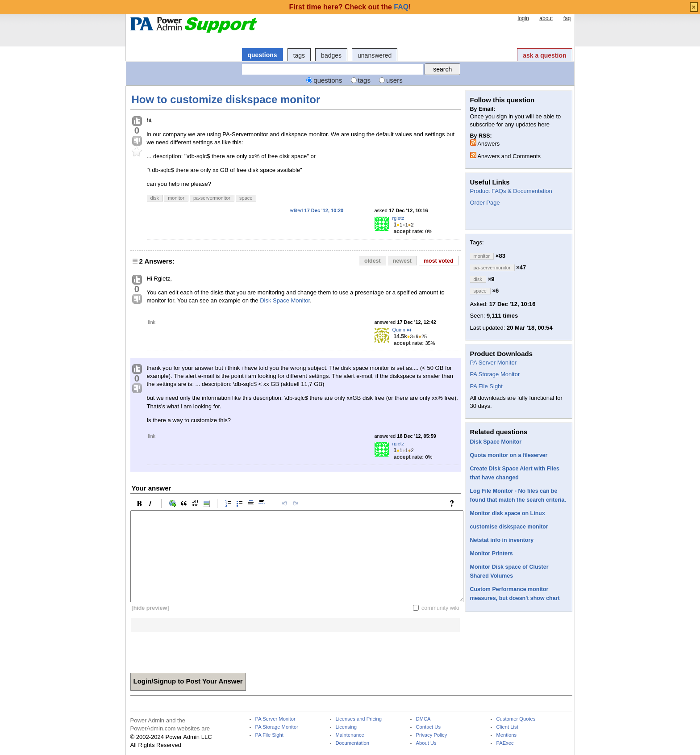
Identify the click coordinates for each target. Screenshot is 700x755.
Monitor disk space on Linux (508, 513)
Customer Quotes (516, 719)
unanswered (375, 55)
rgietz (398, 218)
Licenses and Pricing (359, 719)
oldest (373, 261)
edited (317, 210)
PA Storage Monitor (495, 374)
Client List (507, 727)
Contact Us (429, 727)
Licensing (346, 727)
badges (331, 55)
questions (262, 55)
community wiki (440, 608)
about (546, 18)
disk (155, 198)
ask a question (544, 55)
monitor (176, 198)
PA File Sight (486, 386)
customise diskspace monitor (509, 527)
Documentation (352, 743)
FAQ (401, 7)
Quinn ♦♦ (402, 330)
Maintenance (350, 735)
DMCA (423, 719)
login (523, 18)
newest (402, 261)
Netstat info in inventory (502, 540)
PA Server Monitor (494, 363)
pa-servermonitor (212, 198)
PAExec (505, 743)
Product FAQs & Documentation (511, 191)
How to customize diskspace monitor (226, 99)
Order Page (485, 203)
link (152, 322)
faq (567, 18)
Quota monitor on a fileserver (509, 455)
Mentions (507, 735)
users (394, 80)
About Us (426, 743)
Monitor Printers (492, 554)
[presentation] (198, 650)
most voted (439, 261)
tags (299, 55)
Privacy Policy (432, 735)
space (246, 198)
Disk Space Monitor (285, 300)
